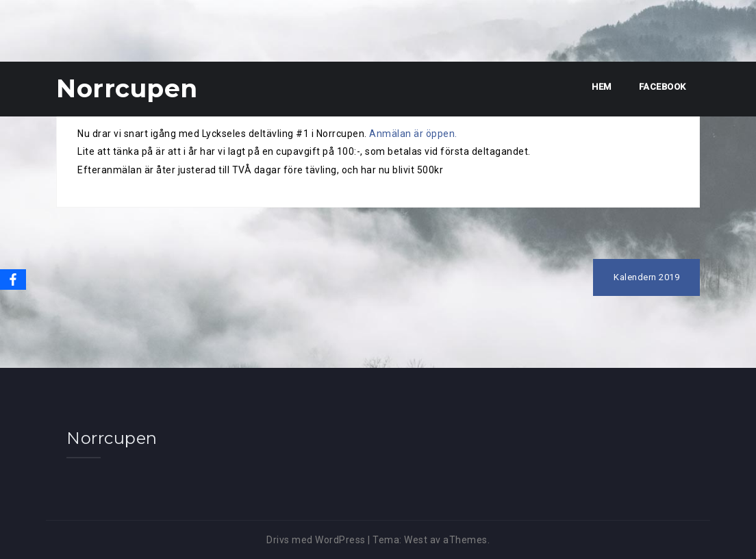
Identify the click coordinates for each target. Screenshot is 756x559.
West (416, 540)
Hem (602, 87)
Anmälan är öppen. (413, 134)
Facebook (663, 87)
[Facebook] (13, 279)
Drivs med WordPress (316, 540)
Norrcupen (127, 88)
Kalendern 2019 (646, 277)
